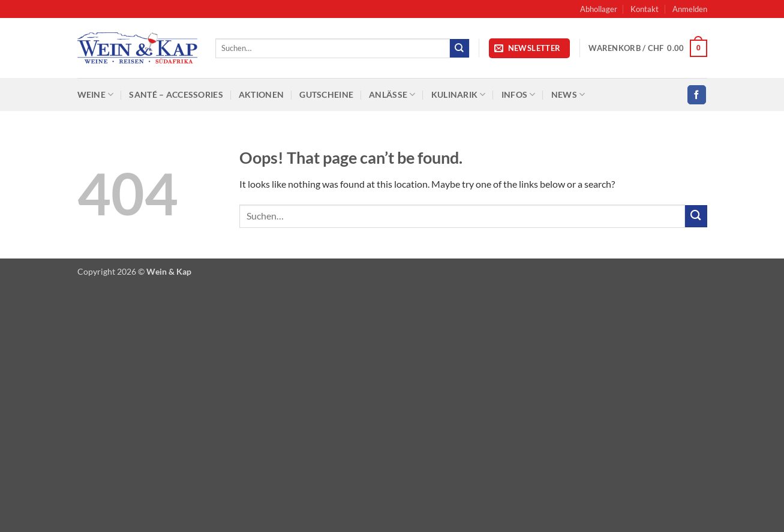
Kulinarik (459, 94)
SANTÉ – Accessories (176, 94)
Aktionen (261, 94)
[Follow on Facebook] (697, 94)
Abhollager (599, 9)
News (568, 94)
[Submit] (459, 48)
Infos (519, 94)
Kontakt (645, 9)
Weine (96, 94)
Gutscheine (326, 94)
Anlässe (392, 94)
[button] (690, 9)
